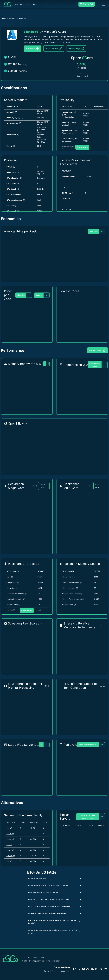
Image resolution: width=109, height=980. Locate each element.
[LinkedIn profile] (92, 969)
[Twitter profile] (106, 969)
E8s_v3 (9, 861)
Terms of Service (51, 971)
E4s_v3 (9, 845)
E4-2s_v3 (10, 834)
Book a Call (87, 4)
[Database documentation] (83, 969)
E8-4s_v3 (10, 850)
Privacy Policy (65, 971)
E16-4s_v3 (11, 856)
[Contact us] (75, 969)
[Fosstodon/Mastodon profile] (101, 969)
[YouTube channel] (97, 969)
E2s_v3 (9, 828)
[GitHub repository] (79, 969)
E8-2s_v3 (10, 839)
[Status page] (88, 969)
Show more (82, 147)
